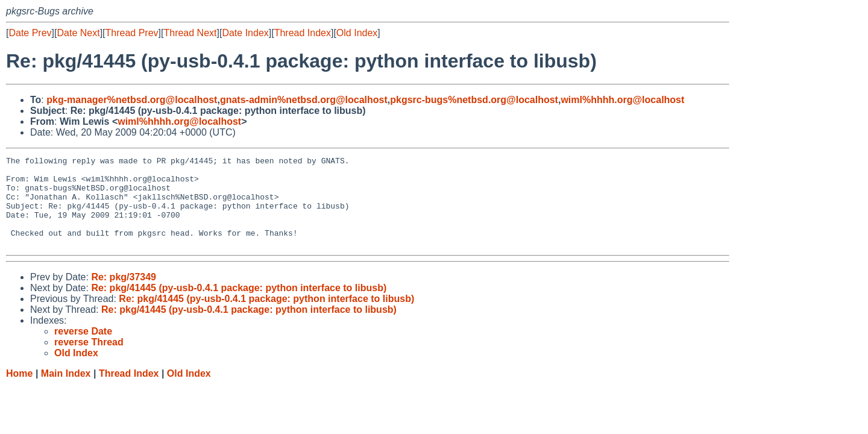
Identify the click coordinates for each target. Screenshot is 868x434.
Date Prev (30, 33)
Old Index (357, 33)
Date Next (78, 33)
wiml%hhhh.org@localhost (622, 100)
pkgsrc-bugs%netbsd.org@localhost (474, 100)
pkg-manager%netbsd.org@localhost (132, 100)
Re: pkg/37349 (124, 295)
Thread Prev (132, 33)
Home (19, 392)
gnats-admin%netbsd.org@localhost (304, 100)
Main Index (66, 392)
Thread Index (303, 33)
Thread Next (190, 33)
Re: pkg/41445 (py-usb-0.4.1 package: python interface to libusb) (239, 306)
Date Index (245, 33)
